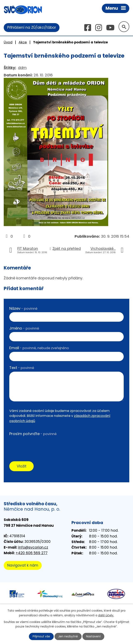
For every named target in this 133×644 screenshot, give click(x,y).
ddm (22, 68)
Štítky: (10, 68)
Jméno (24, 328)
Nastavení (94, 636)
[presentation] (41, 446)
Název (23, 308)
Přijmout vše (41, 636)
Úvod (8, 42)
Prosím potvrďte (33, 434)
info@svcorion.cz (33, 547)
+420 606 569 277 (32, 553)
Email (39, 348)
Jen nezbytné (68, 636)
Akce (23, 42)
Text (22, 368)
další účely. (106, 615)
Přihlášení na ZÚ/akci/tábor (32, 27)
